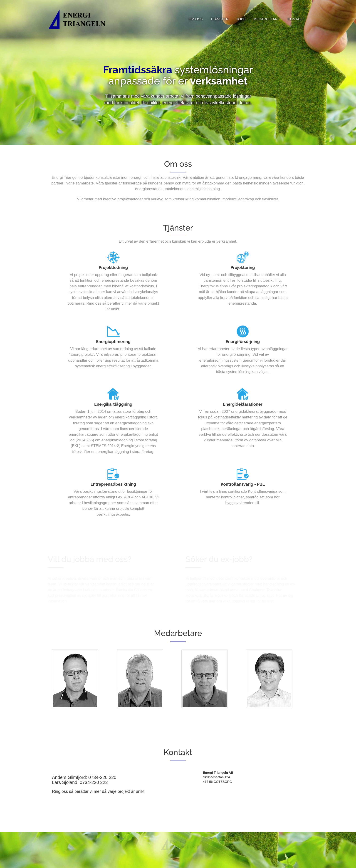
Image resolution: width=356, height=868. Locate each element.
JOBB (241, 19)
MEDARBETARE (267, 19)
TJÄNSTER (220, 19)
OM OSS (196, 19)
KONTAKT (296, 19)
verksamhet (219, 82)
